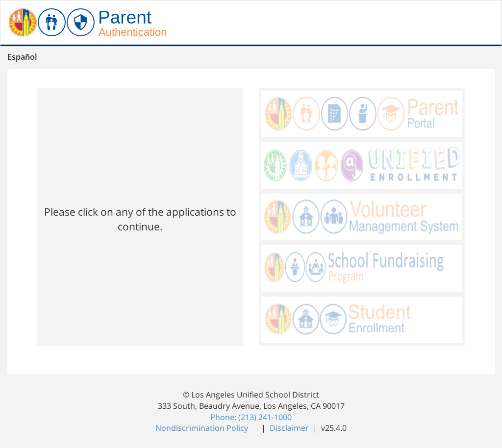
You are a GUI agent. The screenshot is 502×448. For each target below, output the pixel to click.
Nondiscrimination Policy (203, 428)
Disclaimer (290, 428)
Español (22, 57)
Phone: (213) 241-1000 (251, 417)
